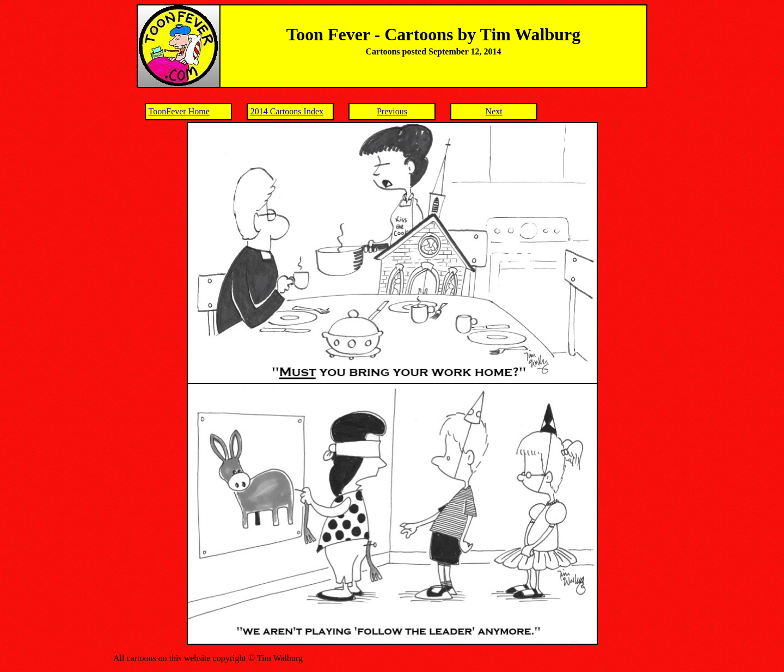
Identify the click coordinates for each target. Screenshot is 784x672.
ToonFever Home (179, 111)
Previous (392, 111)
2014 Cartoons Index (287, 111)
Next (494, 111)
